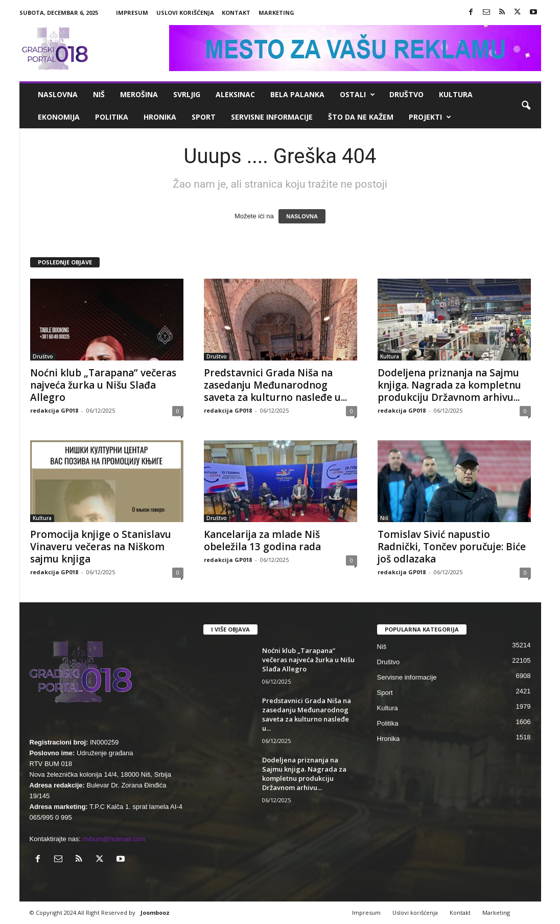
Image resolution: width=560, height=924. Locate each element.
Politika (112, 117)
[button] (526, 106)
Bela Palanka (297, 94)
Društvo (406, 94)
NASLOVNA (302, 216)
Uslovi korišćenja (185, 13)
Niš (99, 94)
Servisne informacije (272, 117)
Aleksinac (235, 94)
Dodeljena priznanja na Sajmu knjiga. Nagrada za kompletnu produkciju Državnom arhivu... (449, 385)
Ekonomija (59, 117)
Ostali (357, 95)
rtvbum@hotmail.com (114, 839)
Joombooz (155, 912)
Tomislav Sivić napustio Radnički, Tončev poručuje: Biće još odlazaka (452, 547)
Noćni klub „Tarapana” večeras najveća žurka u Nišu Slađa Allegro (103, 385)
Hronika (160, 117)
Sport (204, 117)
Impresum (132, 13)
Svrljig (187, 94)
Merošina (139, 94)
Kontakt (236, 13)
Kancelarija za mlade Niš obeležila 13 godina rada (262, 540)
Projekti (430, 117)
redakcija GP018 (54, 410)
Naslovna (58, 94)
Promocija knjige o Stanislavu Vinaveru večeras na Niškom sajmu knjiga (101, 547)
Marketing (276, 13)
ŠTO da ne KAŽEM (361, 117)
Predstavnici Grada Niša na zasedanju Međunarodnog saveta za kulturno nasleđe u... (275, 385)
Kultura (456, 94)
